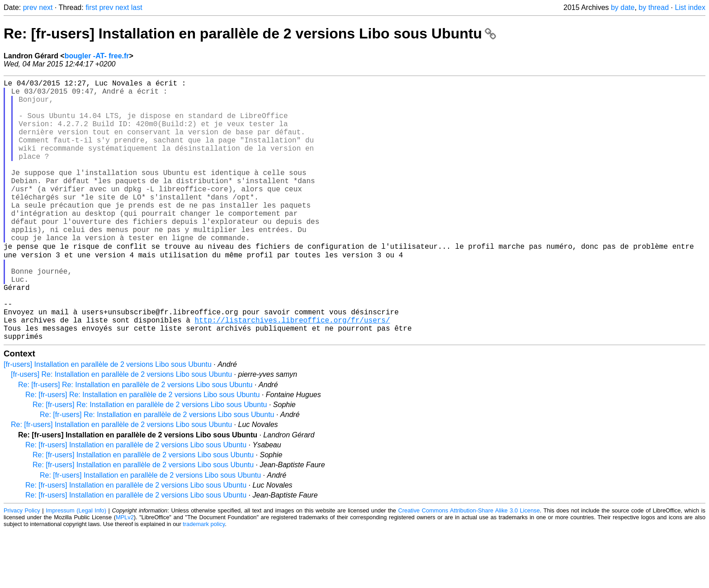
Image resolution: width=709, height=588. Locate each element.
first (91, 7)
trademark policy (204, 581)
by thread (654, 7)
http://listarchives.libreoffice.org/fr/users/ (292, 373)
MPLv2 (125, 574)
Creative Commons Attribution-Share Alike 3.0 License (469, 567)
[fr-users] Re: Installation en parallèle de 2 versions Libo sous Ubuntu (121, 431)
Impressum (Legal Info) (76, 567)
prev (30, 7)
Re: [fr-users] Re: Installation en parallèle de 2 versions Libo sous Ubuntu (135, 442)
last (137, 7)
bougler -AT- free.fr (97, 56)
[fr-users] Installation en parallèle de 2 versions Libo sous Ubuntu (108, 421)
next (46, 7)
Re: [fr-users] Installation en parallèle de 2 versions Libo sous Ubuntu (250, 33)
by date (623, 7)
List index (690, 7)
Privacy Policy (22, 567)
